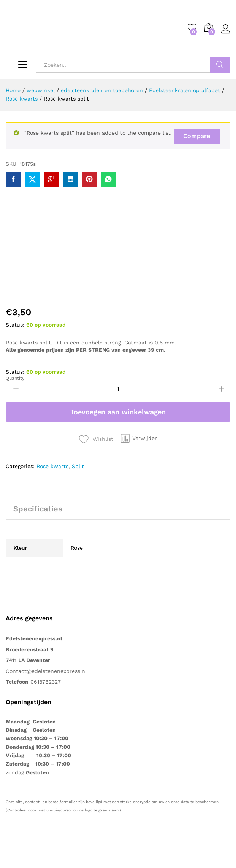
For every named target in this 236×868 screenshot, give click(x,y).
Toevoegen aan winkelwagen (118, 412)
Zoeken (220, 65)
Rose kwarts (52, 466)
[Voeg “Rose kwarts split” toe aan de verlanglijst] (96, 439)
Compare (197, 136)
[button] (139, 438)
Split (78, 466)
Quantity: (16, 378)
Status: (15, 325)
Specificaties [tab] (38, 509)
